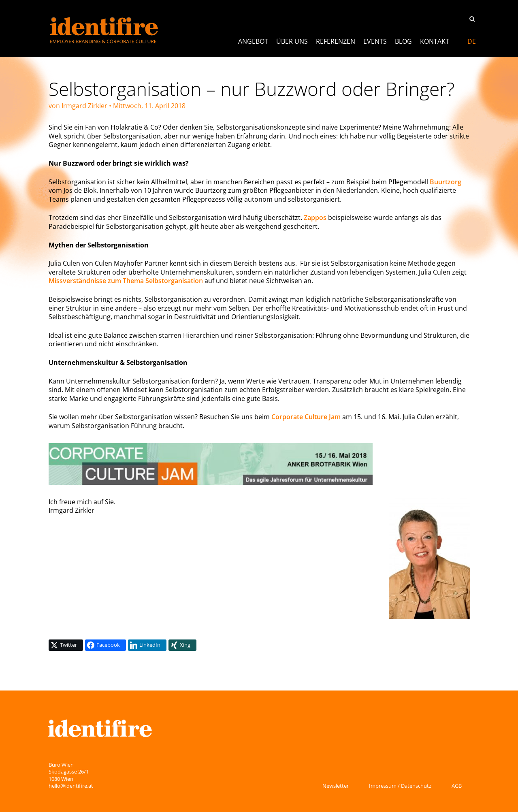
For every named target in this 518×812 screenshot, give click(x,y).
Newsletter (336, 786)
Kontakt (435, 41)
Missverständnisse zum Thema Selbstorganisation (126, 281)
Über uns (292, 41)
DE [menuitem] (472, 41)
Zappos (315, 217)
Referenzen (336, 41)
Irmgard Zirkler (84, 106)
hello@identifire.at (71, 786)
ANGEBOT (253, 41)
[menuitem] (472, 41)
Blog (403, 41)
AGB (457, 786)
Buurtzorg (446, 182)
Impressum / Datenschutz (400, 786)
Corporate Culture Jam (306, 417)
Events (375, 41)
